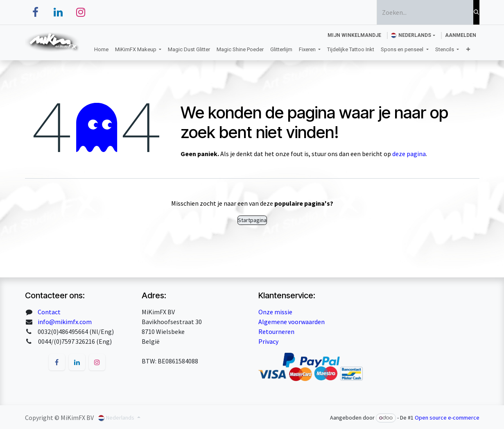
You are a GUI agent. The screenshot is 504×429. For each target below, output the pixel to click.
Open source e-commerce (447, 418)
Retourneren (276, 331)
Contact (49, 312)
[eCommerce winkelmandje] (354, 35)
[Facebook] (36, 12)
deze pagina (409, 154)
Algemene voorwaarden (292, 322)
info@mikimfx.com (65, 322)
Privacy (268, 341)
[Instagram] (81, 12)
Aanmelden (461, 35)
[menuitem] (101, 50)
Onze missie (275, 312)
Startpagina (252, 220)
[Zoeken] (476, 12)
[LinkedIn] (58, 12)
